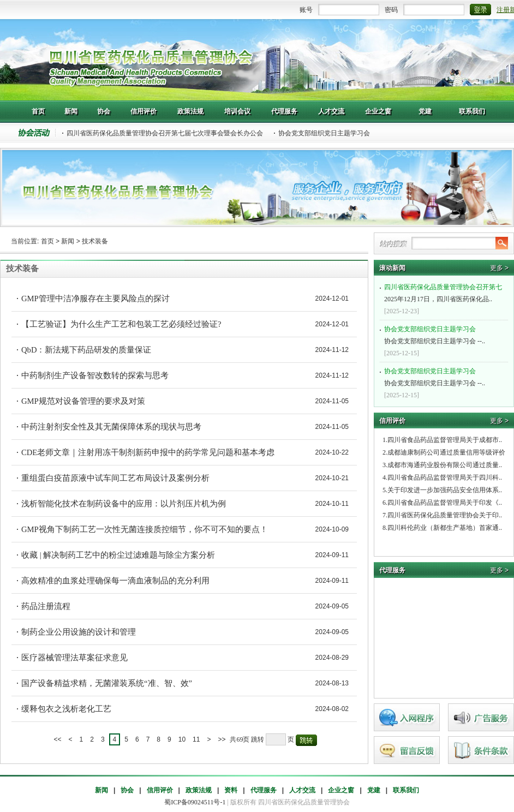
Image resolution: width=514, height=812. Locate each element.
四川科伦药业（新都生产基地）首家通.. (445, 528)
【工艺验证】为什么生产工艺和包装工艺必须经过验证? (121, 324)
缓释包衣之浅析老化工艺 (66, 709)
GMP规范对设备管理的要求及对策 (83, 401)
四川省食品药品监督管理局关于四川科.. (445, 477)
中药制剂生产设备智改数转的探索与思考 (95, 375)
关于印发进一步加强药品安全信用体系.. (445, 490)
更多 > (499, 268)
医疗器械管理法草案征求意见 (74, 658)
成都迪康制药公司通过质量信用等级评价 (446, 452)
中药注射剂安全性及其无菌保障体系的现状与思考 (111, 427)
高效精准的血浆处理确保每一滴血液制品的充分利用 (115, 581)
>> (222, 739)
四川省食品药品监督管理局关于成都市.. (445, 440)
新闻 (68, 241)
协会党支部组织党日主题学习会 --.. (445, 334)
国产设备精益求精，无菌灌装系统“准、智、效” (107, 683)
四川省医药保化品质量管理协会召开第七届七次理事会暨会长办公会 (165, 133)
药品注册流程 (46, 606)
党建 (374, 790)
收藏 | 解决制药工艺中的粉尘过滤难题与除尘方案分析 (118, 555)
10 (182, 739)
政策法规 (199, 790)
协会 (127, 790)
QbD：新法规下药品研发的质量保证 (86, 350)
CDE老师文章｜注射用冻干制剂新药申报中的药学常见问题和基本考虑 (148, 452)
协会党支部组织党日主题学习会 (324, 133)
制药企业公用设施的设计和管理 (79, 632)
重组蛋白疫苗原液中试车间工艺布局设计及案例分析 (115, 478)
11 (196, 739)
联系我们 (406, 790)
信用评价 (160, 790)
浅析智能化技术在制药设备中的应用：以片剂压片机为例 (124, 504)
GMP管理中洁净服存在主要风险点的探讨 (95, 298)
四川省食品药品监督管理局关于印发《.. (445, 503)
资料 (231, 790)
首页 (47, 241)
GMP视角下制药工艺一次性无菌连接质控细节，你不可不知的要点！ (145, 529)
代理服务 (264, 790)
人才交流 (302, 790)
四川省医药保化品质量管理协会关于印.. (445, 515)
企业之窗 (341, 790)
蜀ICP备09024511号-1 (195, 802)
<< (58, 739)
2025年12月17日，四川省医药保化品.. (445, 292)
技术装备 (95, 241)
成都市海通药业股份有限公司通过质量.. (445, 465)
